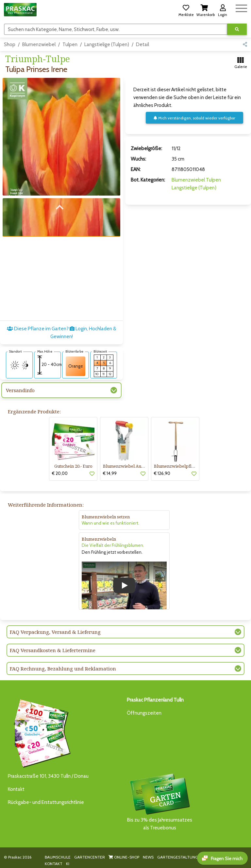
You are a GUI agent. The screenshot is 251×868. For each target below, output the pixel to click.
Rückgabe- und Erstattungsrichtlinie (46, 802)
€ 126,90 (162, 473)
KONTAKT (54, 864)
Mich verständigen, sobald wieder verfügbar (194, 118)
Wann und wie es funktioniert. (110, 523)
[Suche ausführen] (237, 29)
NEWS (148, 857)
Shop (10, 44)
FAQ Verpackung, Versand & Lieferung (55, 632)
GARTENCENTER (90, 857)
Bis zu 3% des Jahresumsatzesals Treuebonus (159, 801)
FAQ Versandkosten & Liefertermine (53, 650)
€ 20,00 (60, 473)
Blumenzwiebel (39, 44)
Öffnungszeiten (144, 713)
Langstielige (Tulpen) (107, 44)
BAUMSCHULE (58, 857)
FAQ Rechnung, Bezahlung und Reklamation (63, 668)
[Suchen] (116, 29)
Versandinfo (20, 390)
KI (68, 864)
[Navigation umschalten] (241, 7)
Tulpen (70, 44)
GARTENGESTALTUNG (178, 857)
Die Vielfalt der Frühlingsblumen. (113, 545)
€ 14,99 (110, 473)
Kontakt (16, 789)
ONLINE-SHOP (124, 857)
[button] (186, 9)
